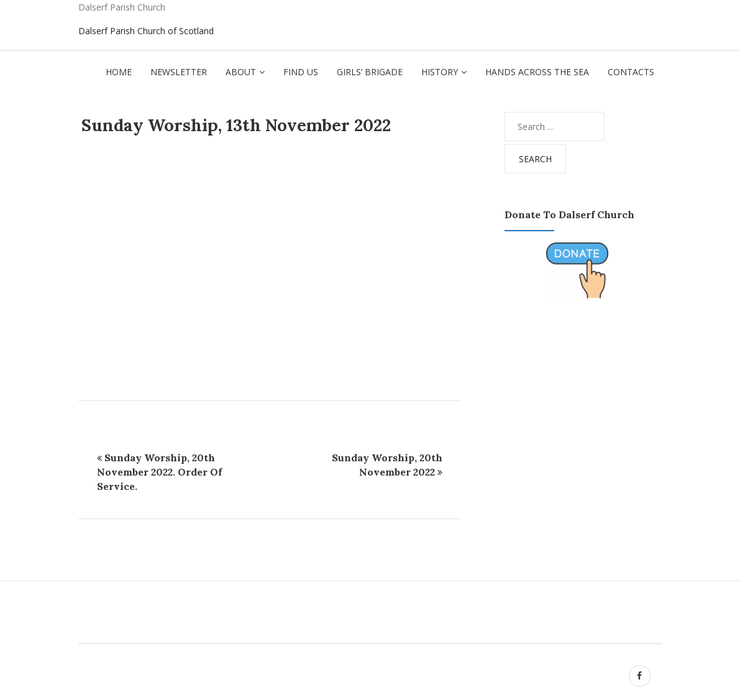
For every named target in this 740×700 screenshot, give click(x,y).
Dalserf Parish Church (122, 7)
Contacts (631, 72)
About (241, 72)
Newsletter (179, 72)
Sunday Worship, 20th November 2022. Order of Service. (159, 472)
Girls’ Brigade (370, 72)
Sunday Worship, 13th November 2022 (236, 125)
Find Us (301, 72)
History (440, 72)
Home (119, 72)
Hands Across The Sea (537, 72)
